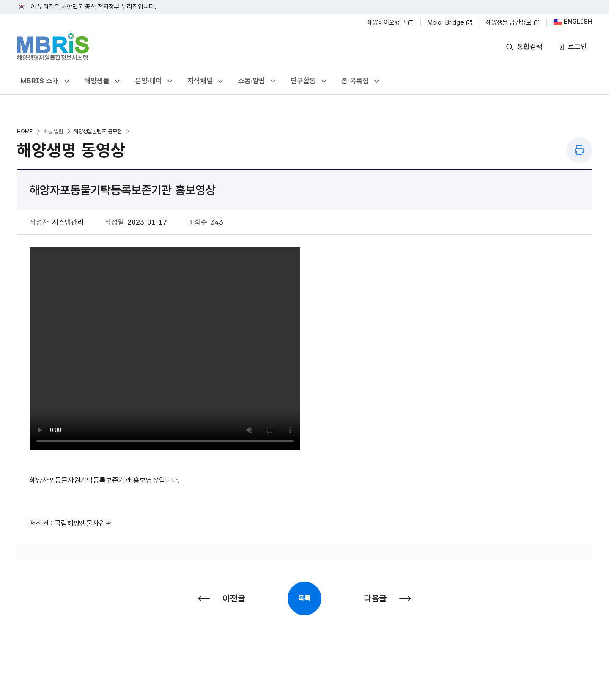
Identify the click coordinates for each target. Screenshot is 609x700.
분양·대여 (154, 81)
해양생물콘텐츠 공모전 (98, 131)
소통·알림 (258, 81)
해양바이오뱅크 (391, 23)
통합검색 (524, 47)
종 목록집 (361, 81)
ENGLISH (573, 22)
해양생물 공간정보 (513, 23)
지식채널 (206, 81)
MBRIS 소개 (45, 81)
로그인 (572, 47)
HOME (25, 131)
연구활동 (309, 81)
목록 (304, 598)
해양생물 (103, 81)
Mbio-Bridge (450, 23)
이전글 (222, 598)
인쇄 (579, 150)
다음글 (387, 598)
